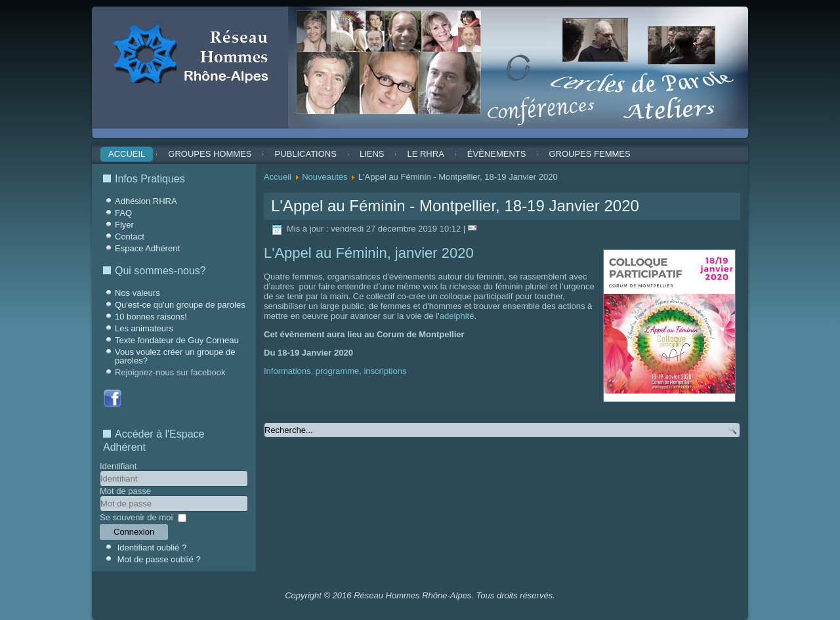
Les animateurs (144, 328)
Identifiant (118, 466)
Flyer (124, 225)
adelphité (457, 316)
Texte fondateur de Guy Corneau (177, 340)
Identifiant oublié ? (152, 548)
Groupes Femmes (589, 154)
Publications (305, 154)
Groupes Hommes (210, 154)
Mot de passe (125, 491)
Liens (372, 154)
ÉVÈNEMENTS (497, 154)
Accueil (127, 154)
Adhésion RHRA (146, 201)
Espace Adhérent (147, 248)
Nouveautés (325, 177)
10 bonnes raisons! (151, 317)
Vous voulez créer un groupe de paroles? (175, 356)
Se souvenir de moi (136, 517)
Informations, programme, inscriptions (335, 371)
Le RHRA (425, 154)
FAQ (123, 213)
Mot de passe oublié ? (159, 559)
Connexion (134, 532)
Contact (130, 237)
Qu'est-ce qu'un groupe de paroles (180, 305)
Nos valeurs (137, 293)
